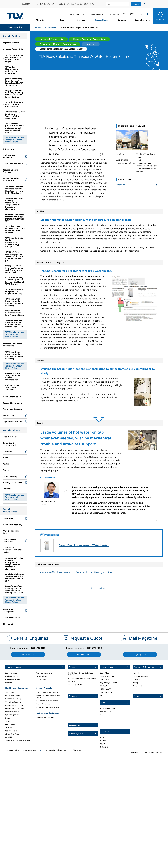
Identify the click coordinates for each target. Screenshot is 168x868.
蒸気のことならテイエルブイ (15, 16)
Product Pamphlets (12, 676)
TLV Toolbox (105, 686)
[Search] (148, 14)
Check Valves (10, 724)
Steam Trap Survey (75, 685)
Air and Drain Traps (12, 734)
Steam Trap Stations (13, 696)
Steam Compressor (44, 704)
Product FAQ (10, 683)
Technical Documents (44, 673)
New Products (42, 676)
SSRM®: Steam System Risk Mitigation (82, 678)
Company (136, 679)
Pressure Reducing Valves (15, 705)
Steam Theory (105, 673)
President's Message (140, 676)
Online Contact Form (108, 708)
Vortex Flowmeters (12, 712)
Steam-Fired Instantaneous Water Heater (84, 545)
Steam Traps (10, 692)
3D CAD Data (41, 679)
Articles (103, 695)
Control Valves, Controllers (15, 708)
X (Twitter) (104, 747)
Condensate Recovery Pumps (47, 701)
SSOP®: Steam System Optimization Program (81, 674)
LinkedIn (103, 737)
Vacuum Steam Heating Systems (48, 692)
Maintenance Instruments (46, 717)
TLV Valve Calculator (108, 692)
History (135, 683)
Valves (8, 721)
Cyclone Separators (12, 715)
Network (136, 673)
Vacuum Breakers (12, 731)
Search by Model (11, 673)
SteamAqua (121, 185)
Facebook (104, 740)
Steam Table (105, 679)
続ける (136, 4)
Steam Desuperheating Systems (48, 707)
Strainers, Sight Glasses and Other (18, 740)
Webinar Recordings (108, 676)
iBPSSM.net (72, 681)
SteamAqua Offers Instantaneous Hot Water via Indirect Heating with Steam (76, 572)
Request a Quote (106, 712)
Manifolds (9, 737)
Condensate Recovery (13, 699)
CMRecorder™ (105, 689)
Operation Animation (13, 679)
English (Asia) (129, 14)
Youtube (103, 744)
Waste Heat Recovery (13, 702)
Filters (7, 718)
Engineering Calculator (109, 683)
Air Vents (9, 728)
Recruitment (137, 686)
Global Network (106, 715)
